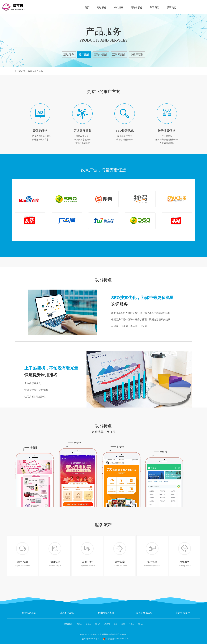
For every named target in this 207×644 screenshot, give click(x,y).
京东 (115, 624)
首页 (87, 7)
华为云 (79, 624)
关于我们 (155, 7)
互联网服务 (119, 55)
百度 (123, 624)
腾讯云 (141, 624)
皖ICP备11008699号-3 (90, 639)
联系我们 (171, 7)
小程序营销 (137, 55)
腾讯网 (98, 624)
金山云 (88, 624)
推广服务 (118, 7)
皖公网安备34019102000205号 (116, 639)
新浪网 (107, 624)
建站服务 (102, 7)
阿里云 (131, 624)
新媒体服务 (136, 7)
